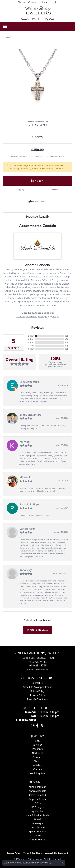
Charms (21, 316)
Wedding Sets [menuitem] (37, 773)
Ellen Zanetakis (29, 382)
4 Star (31, 339)
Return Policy (38, 691)
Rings (56, 316)
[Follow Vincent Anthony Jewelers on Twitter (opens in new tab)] (42, 726)
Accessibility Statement (57, 853)
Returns (55, 190)
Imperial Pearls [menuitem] (37, 799)
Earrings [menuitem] (37, 745)
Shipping (21, 190)
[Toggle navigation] (5, 26)
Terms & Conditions (37, 699)
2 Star (31, 346)
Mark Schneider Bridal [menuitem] (37, 815)
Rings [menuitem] (37, 741)
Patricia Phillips (29, 504)
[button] (54, 2)
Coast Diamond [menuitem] (37, 795)
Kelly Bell (25, 442)
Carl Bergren (28, 529)
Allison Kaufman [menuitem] (37, 787)
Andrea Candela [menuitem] (37, 791)
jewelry (9, 37)
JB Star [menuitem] (37, 803)
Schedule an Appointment (37, 687)
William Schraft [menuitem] (37, 840)
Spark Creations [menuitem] (38, 831)
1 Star (31, 349)
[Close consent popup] (63, 863)
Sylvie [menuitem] (37, 835)
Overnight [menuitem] (37, 823)
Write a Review (37, 630)
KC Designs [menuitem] (37, 807)
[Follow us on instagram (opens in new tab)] (33, 726)
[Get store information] (38, 670)
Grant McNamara (30, 415)
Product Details (38, 217)
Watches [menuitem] (37, 765)
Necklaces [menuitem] (37, 753)
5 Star (31, 336)
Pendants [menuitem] (37, 749)
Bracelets (31, 316)
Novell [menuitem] (37, 819)
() (67, 336)
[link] (21, 2)
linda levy (26, 570)
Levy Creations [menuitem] (37, 811)
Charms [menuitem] (37, 769)
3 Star (31, 342)
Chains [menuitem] (37, 761)
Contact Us (37, 683)
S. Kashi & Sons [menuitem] (37, 827)
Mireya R (25, 477)
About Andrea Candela (38, 225)
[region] (37, 83)
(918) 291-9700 (37, 125)
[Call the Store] (37, 665)
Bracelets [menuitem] (37, 757)
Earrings (42, 316)
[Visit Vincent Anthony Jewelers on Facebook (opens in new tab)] (37, 726)
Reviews (37, 327)
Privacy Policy (38, 695)
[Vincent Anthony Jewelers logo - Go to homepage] (38, 11)
